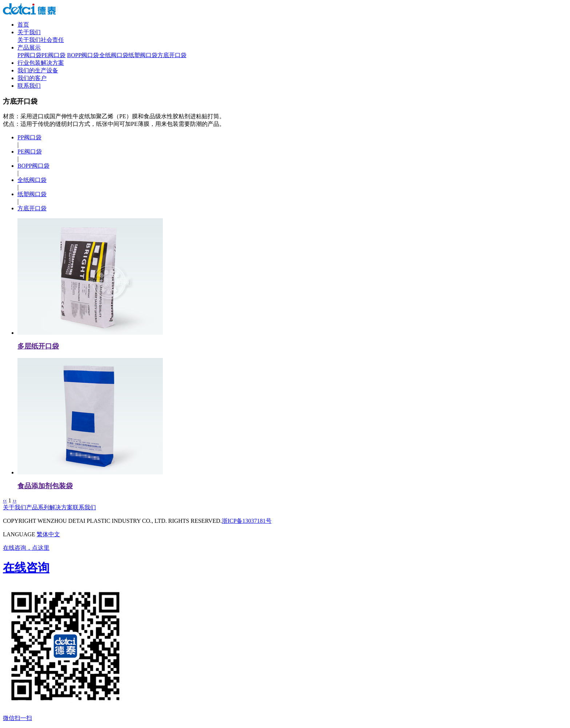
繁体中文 (48, 534)
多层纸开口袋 (38, 346)
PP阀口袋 (29, 55)
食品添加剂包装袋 (45, 486)
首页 (23, 25)
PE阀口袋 (54, 55)
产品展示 (29, 47)
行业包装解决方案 (41, 63)
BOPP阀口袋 (83, 55)
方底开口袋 (172, 55)
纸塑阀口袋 (143, 55)
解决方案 (61, 507)
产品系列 (38, 507)
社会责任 (52, 40)
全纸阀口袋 (114, 55)
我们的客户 (32, 78)
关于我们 (29, 32)
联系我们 (29, 86)
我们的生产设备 (38, 70)
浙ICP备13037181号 (247, 521)
